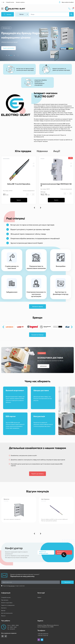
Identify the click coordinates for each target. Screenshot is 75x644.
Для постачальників (7, 613)
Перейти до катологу (9, 48)
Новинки (42, 151)
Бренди (3, 610)
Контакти (4, 608)
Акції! (57, 151)
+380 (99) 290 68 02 (43, 634)
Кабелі (39, 597)
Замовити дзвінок (20, 2)
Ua (3, 2)
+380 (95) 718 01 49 (43, 635)
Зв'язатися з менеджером (61, 552)
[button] (18, 55)
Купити (19, 200)
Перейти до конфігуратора (44, 552)
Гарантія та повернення (8, 605)
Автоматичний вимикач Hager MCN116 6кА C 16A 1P (56, 185)
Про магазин (12, 586)
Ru (2, 2)
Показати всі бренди (37, 335)
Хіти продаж (23, 151)
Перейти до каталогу (38, 474)
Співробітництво (10, 2)
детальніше (43, 366)
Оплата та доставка (7, 603)
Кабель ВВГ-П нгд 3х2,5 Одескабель (19, 184)
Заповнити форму (38, 306)
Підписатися (67, 582)
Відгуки (3, 616)
